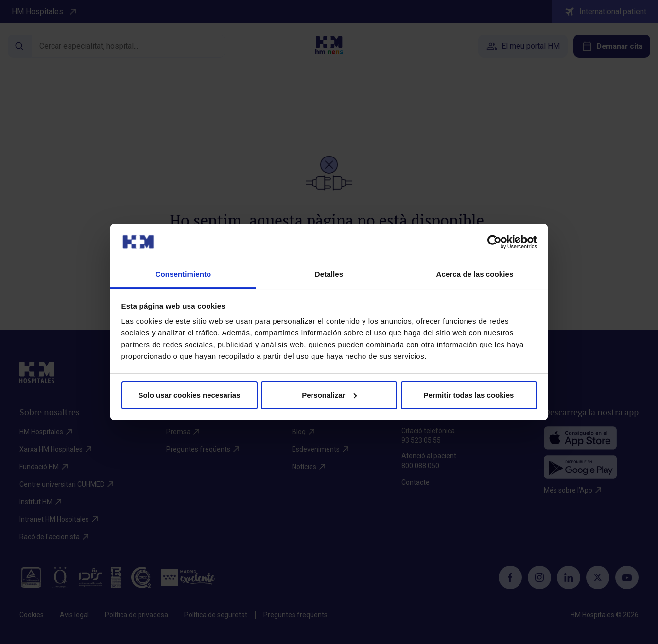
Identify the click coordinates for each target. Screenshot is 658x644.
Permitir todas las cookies (469, 395)
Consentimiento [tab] (183, 274)
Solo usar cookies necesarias (189, 395)
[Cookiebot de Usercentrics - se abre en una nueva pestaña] (494, 242)
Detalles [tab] (329, 274)
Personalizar (329, 395)
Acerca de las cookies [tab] (475, 274)
